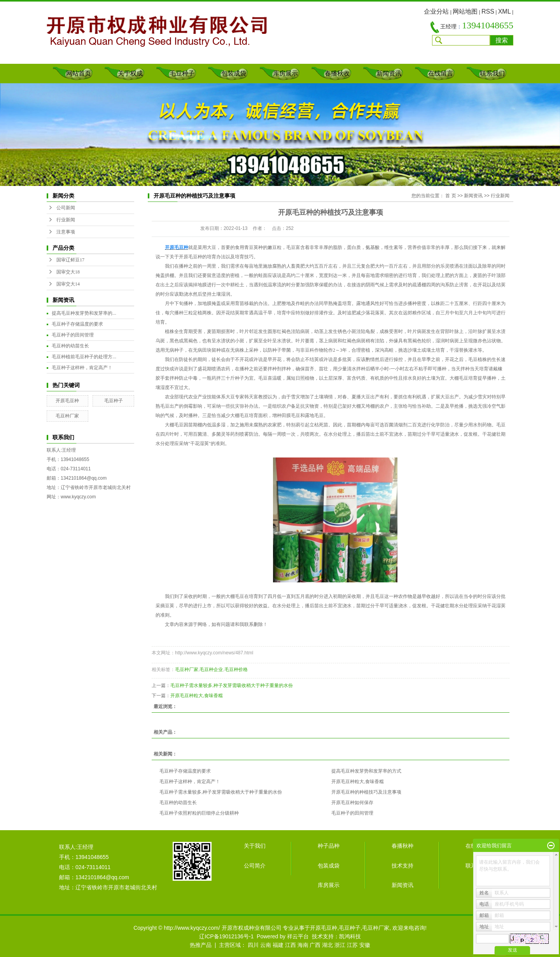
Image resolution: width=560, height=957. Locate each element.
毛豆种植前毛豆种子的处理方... (84, 357)
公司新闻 (66, 208)
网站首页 (79, 73)
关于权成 (130, 73)
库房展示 (285, 73)
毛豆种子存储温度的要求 (77, 324)
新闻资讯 (389, 73)
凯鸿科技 (350, 936)
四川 (253, 945)
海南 (303, 945)
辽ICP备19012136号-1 (226, 936)
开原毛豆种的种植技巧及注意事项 (366, 792)
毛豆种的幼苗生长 (70, 346)
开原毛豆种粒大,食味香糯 (197, 696)
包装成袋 (234, 73)
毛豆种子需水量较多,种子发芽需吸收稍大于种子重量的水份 (232, 685)
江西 (290, 945)
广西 (315, 945)
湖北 (327, 945)
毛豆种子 (182, 73)
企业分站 (436, 11)
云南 (266, 945)
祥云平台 (298, 936)
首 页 (451, 196)
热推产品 (201, 945)
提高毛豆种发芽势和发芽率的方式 (366, 771)
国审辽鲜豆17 (70, 260)
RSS (488, 11)
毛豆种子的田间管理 (73, 335)
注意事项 (66, 232)
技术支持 (402, 866)
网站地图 (465, 11)
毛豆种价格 (236, 670)
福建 (278, 945)
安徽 (365, 945)
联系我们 (492, 73)
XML (505, 11)
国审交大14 (68, 284)
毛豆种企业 (211, 670)
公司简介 (255, 866)
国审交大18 (68, 272)
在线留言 (441, 73)
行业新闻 (66, 220)
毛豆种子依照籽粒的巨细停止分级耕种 (199, 813)
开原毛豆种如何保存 (352, 803)
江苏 (352, 945)
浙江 (340, 945)
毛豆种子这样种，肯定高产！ (82, 368)
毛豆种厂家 (67, 416)
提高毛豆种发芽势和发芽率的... (84, 313)
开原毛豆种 (67, 401)
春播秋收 (337, 73)
